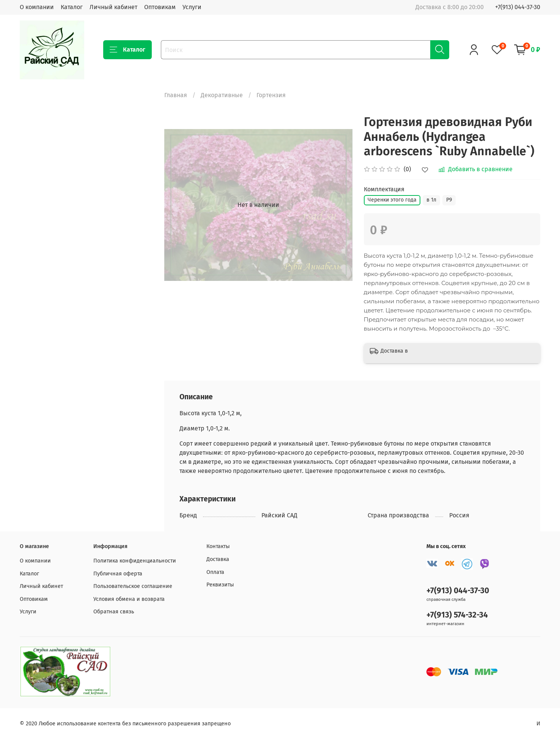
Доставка (218, 559)
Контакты (218, 546)
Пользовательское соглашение (133, 586)
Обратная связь (114, 612)
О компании (37, 7)
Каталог (72, 7)
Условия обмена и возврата (129, 599)
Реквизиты (220, 585)
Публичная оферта (118, 574)
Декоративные (222, 95)
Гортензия (271, 95)
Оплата (215, 572)
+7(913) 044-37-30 (518, 7)
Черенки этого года (392, 200)
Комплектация (384, 189)
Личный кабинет (113, 7)
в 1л (431, 200)
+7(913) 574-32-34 (457, 615)
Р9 (449, 200)
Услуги (192, 7)
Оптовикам (160, 7)
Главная (176, 95)
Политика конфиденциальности (135, 561)
